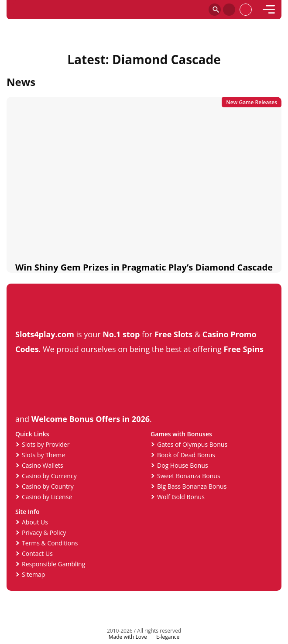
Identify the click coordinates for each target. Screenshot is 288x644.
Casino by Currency (49, 476)
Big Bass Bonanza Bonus (192, 486)
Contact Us (37, 553)
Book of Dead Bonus (186, 455)
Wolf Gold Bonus (181, 497)
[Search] (215, 10)
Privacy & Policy (44, 533)
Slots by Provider (46, 444)
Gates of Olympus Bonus (192, 444)
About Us (35, 522)
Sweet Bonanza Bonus (189, 476)
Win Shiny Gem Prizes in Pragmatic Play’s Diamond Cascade (144, 267)
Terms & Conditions (50, 543)
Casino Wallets (43, 465)
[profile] (246, 10)
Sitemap (33, 574)
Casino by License (47, 497)
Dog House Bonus (183, 465)
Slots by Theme (43, 455)
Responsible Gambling (53, 564)
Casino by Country (48, 486)
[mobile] (269, 10)
